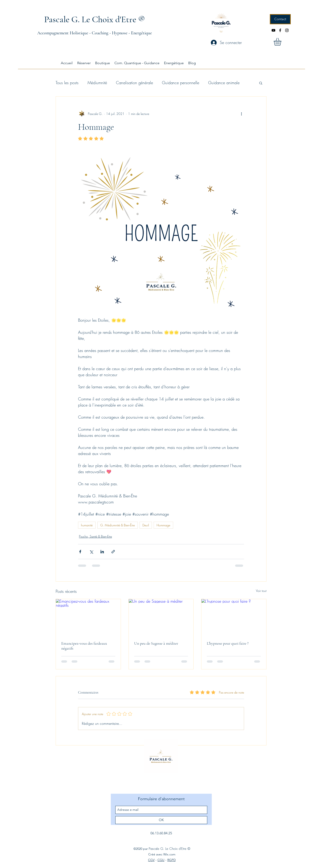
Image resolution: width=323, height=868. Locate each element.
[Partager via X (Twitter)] (91, 552)
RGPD (171, 860)
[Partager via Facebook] (80, 552)
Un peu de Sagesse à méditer (156, 643)
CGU (161, 860)
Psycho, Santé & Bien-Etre (95, 536)
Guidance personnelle (181, 83)
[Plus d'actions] (241, 114)
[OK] (161, 820)
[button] (282, 42)
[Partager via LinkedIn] (102, 552)
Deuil (146, 525)
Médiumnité (97, 83)
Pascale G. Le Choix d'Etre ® (95, 19)
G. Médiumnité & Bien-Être (118, 525)
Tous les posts (67, 83)
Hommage (163, 525)
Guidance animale (224, 83)
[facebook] (280, 30)
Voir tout (261, 591)
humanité (87, 525)
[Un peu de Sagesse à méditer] (161, 617)
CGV (151, 860)
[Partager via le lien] (113, 552)
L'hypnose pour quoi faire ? (228, 643)
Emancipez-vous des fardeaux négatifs (84, 646)
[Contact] (280, 19)
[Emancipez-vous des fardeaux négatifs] (88, 617)
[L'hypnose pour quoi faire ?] (234, 617)
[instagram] (287, 30)
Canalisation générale (134, 83)
